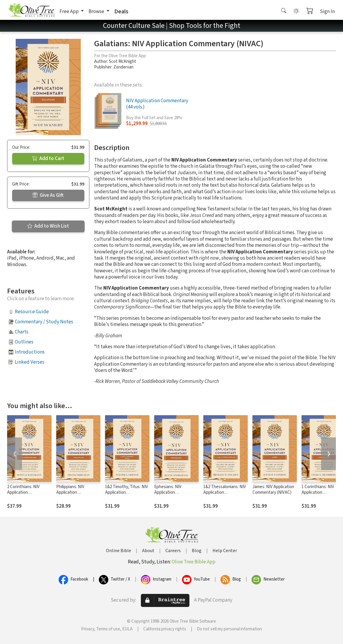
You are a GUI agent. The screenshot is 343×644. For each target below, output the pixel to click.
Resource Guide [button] (32, 312)
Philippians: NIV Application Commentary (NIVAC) (76, 492)
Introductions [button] (30, 352)
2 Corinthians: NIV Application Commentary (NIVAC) (27, 492)
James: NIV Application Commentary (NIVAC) (273, 490)
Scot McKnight (123, 61)
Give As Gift (48, 195)
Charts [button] (22, 332)
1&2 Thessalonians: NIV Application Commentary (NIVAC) (225, 492)
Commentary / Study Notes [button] (44, 322)
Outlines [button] (24, 342)
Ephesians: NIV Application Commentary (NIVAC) (174, 492)
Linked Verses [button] (30, 362)
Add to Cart (48, 159)
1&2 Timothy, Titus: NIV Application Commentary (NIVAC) (127, 492)
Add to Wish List (48, 226)
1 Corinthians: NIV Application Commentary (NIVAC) (321, 492)
